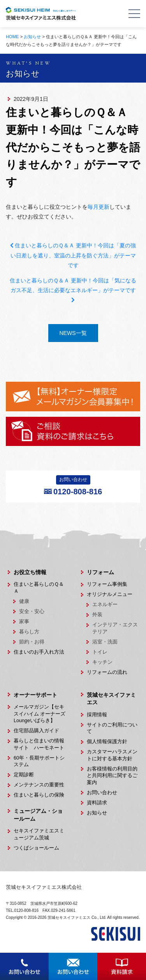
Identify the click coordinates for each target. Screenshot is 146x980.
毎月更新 (99, 207)
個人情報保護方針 (107, 742)
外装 (97, 615)
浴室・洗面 (105, 642)
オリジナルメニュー (110, 594)
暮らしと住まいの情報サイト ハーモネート (39, 744)
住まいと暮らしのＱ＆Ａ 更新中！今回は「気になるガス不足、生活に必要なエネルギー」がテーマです (73, 290)
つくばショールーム (36, 848)
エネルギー (105, 605)
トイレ (100, 652)
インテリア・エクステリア (115, 628)
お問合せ (25, 960)
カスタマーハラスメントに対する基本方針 (112, 755)
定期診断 (24, 775)
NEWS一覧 (73, 333)
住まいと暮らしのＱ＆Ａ (39, 588)
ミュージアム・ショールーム (38, 815)
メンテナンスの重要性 (39, 785)
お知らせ (97, 813)
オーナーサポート (35, 695)
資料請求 (97, 803)
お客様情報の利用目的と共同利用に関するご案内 (112, 776)
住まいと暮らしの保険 (39, 795)
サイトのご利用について (112, 728)
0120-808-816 (78, 492)
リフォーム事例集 (107, 584)
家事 (24, 622)
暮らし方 (29, 632)
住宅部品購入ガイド (36, 731)
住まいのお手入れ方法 (39, 652)
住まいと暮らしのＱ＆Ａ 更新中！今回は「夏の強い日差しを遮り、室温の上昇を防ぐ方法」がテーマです (73, 255)
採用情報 (97, 715)
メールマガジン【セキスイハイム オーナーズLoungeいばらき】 (40, 714)
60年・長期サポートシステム (39, 761)
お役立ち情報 (30, 572)
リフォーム (100, 572)
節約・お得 (32, 642)
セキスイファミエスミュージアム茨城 (39, 834)
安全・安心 (32, 612)
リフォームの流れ (107, 672)
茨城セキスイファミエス (111, 699)
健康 (24, 601)
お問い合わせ (102, 793)
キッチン (102, 662)
